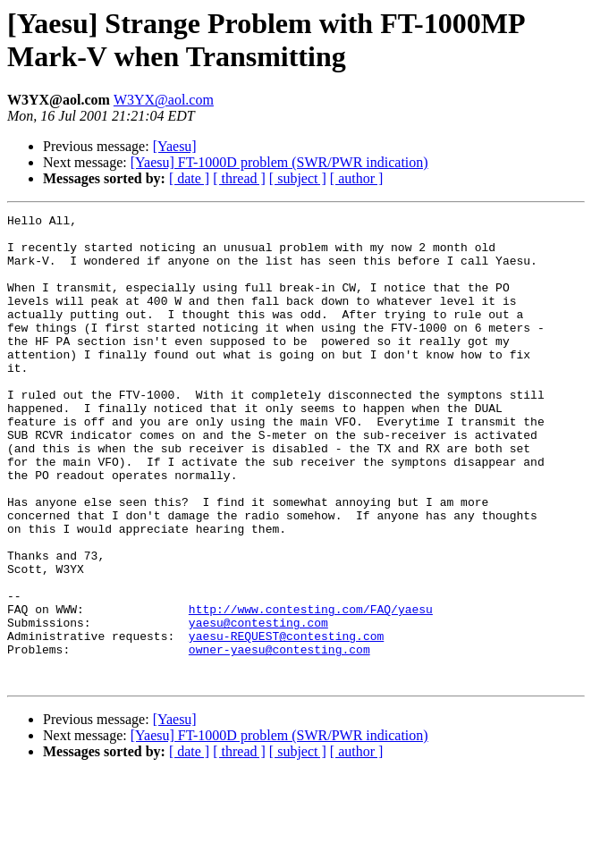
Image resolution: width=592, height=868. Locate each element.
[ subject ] (298, 178)
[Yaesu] (175, 146)
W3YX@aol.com (164, 100)
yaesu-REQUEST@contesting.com (286, 721)
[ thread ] (239, 178)
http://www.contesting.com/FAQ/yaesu (311, 689)
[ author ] (357, 178)
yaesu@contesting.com (258, 705)
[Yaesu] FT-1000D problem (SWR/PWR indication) (279, 162)
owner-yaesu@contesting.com (279, 737)
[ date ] (189, 178)
